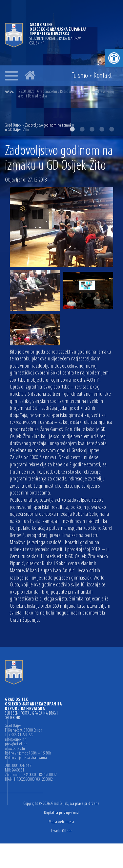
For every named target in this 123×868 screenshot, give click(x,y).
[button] (114, 58)
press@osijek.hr (16, 744)
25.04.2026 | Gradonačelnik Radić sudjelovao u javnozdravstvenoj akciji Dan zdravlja (66, 94)
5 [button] (112, 129)
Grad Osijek (13, 125)
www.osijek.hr (15, 749)
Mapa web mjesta (61, 822)
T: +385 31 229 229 (19, 735)
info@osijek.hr (15, 740)
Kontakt (103, 76)
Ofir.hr (67, 831)
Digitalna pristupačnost (61, 813)
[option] (68, 94)
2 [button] (82, 129)
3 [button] (92, 129)
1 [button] (72, 129)
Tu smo (80, 76)
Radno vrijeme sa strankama (26, 758)
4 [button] (102, 129)
